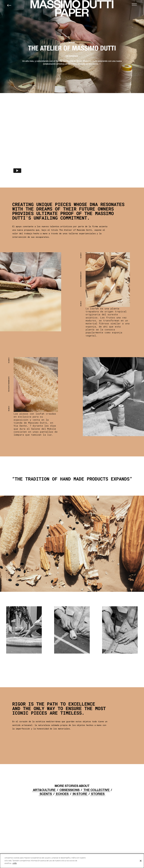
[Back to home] (9, 5)
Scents (46, 794)
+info (14, 863)
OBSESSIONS (69, 790)
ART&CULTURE (44, 790)
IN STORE (80, 794)
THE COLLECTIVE (96, 790)
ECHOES (62, 794)
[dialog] (72, 861)
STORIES (98, 794)
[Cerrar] (141, 861)
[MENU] (134, 4)
